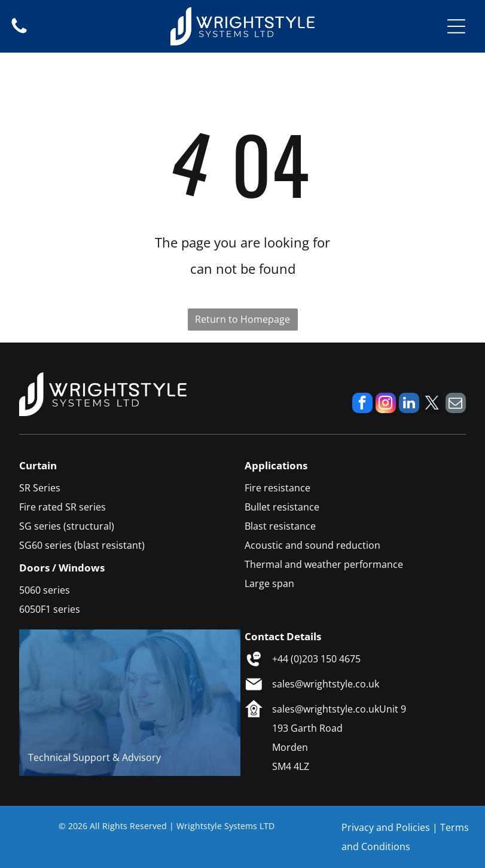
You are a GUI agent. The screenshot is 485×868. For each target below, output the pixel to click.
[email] (456, 404)
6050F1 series (50, 609)
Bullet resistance (282, 507)
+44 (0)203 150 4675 (316, 659)
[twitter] (432, 404)
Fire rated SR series (62, 507)
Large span (269, 583)
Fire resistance (277, 488)
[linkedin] (409, 404)
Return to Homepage (242, 319)
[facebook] (362, 404)
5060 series (45, 590)
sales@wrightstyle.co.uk (326, 684)
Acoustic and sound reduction (312, 545)
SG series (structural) (67, 526)
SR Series (40, 488)
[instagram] (386, 404)
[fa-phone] (19, 32)
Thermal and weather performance (324, 564)
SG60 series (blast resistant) (82, 545)
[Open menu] (456, 26)
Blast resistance (280, 526)
